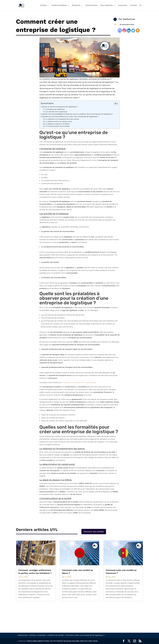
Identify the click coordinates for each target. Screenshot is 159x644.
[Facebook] (120, 31)
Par (121, 19)
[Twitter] (133, 31)
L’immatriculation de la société (58, 126)
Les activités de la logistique (56, 112)
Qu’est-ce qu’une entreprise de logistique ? (60, 107)
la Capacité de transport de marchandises (79, 382)
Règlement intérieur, (44, 641)
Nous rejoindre (107, 5)
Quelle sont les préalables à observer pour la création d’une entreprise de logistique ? (78, 114)
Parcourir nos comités (94, 532)
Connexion (123, 5)
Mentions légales (32, 641)
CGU (52, 641)
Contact (134, 5)
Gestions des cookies (86, 641)
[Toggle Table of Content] (115, 104)
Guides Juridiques (59, 5)
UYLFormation (92, 5)
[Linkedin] (129, 31)
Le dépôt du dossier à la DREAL (58, 124)
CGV (55, 641)
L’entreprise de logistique (55, 109)
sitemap (95, 641)
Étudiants (76, 5)
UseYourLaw (129, 19)
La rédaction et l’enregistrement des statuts (62, 119)
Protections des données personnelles (68, 641)
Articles (43, 5)
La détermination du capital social (59, 121)
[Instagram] (124, 31)
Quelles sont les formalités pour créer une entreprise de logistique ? (71, 117)
